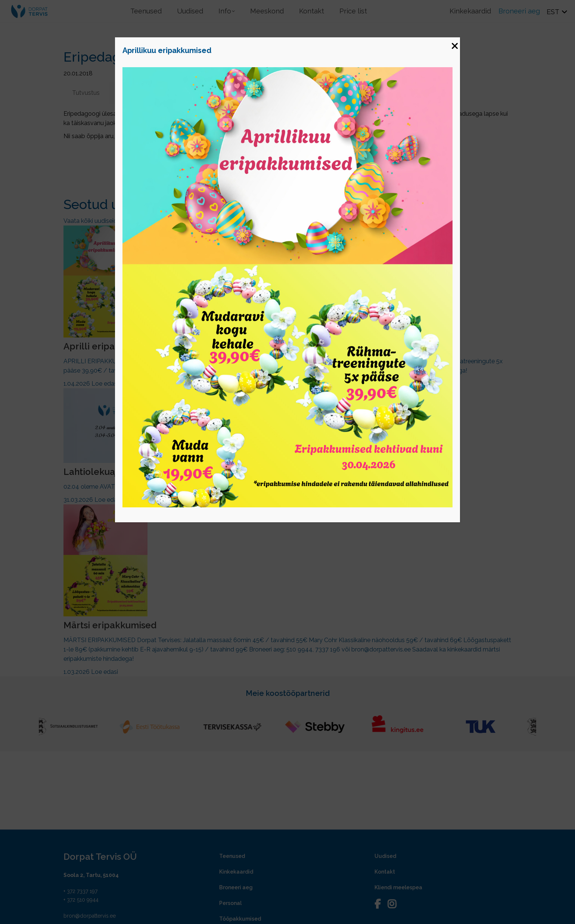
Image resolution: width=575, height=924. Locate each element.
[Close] (454, 43)
